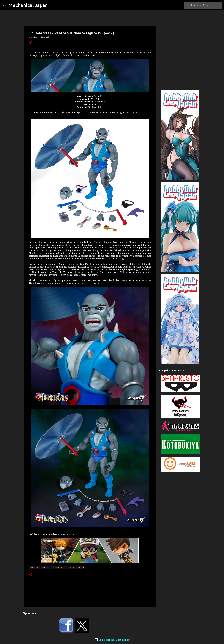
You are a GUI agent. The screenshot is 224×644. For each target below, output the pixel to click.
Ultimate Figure (77, 568)
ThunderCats (59, 568)
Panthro (34, 568)
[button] (31, 43)
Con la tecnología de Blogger (112, 640)
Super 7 (46, 568)
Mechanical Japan (28, 5)
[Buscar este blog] (206, 5)
